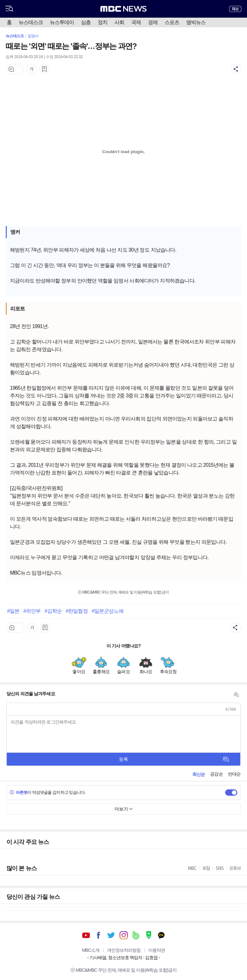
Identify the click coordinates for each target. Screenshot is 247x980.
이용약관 (157, 950)
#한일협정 (77, 611)
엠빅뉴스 (196, 22)
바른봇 (18, 792)
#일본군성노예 (108, 611)
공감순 (216, 774)
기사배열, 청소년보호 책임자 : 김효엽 (123, 958)
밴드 (136, 935)
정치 (103, 22)
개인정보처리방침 (124, 950)
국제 (136, 22)
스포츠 (172, 22)
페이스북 (99, 935)
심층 (86, 22)
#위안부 (32, 611)
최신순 (199, 774)
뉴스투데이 (62, 22)
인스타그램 (124, 935)
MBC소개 (91, 950)
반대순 (234, 774)
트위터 (111, 935)
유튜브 (86, 935)
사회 (119, 22)
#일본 (13, 611)
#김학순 (53, 611)
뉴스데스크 (31, 22)
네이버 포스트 (149, 935)
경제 (153, 22)
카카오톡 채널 (161, 935)
